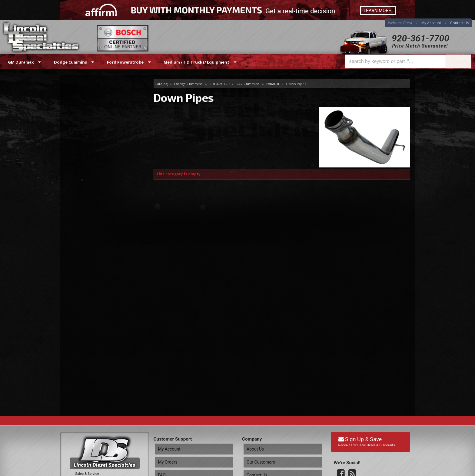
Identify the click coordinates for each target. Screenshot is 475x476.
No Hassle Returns (97, 242)
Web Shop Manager (395, 471)
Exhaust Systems (86, 113)
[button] (408, 61)
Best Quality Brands (99, 225)
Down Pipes (82, 104)
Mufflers (78, 143)
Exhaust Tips (82, 123)
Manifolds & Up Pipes (91, 133)
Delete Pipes (82, 94)
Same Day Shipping (98, 208)
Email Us (86, 275)
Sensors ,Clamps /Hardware (97, 153)
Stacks (76, 162)
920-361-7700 (420, 38)
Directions (93, 408)
